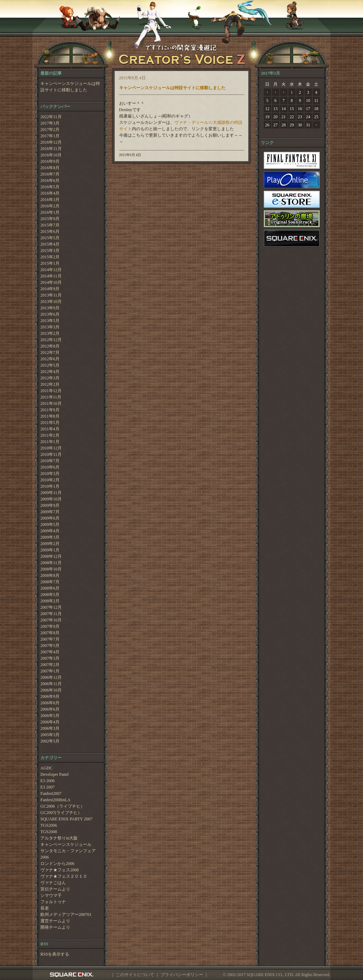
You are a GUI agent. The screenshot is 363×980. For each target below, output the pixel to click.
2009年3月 (50, 537)
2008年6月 (50, 588)
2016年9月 (50, 161)
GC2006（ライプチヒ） (63, 806)
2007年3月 (50, 658)
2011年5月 (50, 423)
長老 (45, 908)
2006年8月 (50, 703)
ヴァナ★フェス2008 (60, 870)
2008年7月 (50, 582)
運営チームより (55, 921)
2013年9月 (50, 308)
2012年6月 (50, 359)
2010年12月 (51, 448)
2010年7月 (50, 461)
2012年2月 (50, 384)
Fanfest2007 (51, 793)
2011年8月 (50, 416)
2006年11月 (51, 684)
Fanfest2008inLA (55, 800)
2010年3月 (50, 474)
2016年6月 (50, 180)
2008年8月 (50, 575)
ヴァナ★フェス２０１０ (64, 876)
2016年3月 (50, 200)
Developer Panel (55, 774)
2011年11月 (51, 397)
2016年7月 (50, 174)
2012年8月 (50, 346)
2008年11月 (51, 563)
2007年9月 (50, 626)
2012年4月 (50, 372)
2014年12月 (51, 270)
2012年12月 (51, 340)
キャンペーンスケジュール (66, 844)
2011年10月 (51, 403)
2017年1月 (50, 136)
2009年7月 (50, 512)
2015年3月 (50, 251)
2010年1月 (50, 486)
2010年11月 (51, 454)
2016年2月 (50, 206)
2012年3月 (50, 378)
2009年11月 (51, 493)
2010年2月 (50, 480)
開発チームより (55, 927)
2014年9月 (50, 289)
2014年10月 (51, 282)
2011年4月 (50, 429)
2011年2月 (50, 435)
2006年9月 (50, 697)
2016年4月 (50, 193)
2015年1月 (50, 263)
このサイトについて (135, 975)
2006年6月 (50, 709)
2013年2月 (50, 333)
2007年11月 (51, 614)
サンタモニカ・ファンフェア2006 (68, 854)
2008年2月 (50, 601)
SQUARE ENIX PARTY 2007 (66, 819)
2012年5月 (50, 365)
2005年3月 (50, 735)
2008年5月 (50, 595)
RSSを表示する (55, 954)
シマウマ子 (51, 895)
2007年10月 (51, 620)
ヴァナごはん (53, 883)
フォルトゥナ (53, 902)
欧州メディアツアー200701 (66, 915)
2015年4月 (50, 244)
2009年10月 (51, 499)
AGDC (46, 768)
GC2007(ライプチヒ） (61, 813)
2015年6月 (50, 231)
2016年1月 (50, 212)
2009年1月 (50, 550)
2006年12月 (51, 677)
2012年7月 (50, 353)
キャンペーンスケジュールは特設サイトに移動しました (70, 87)
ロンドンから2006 (57, 864)
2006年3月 (50, 728)
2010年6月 (50, 467)
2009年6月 (50, 518)
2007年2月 (50, 665)
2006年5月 (50, 716)
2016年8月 (50, 168)
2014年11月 (51, 276)
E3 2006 (48, 781)
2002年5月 (50, 741)
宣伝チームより (55, 889)
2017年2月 (50, 130)
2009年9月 (50, 505)
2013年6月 (50, 314)
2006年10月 (51, 690)
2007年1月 (50, 671)
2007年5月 (50, 646)
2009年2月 (50, 544)
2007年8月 (50, 633)
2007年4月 (50, 652)
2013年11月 (51, 295)
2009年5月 (50, 525)
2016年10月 (51, 155)
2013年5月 (50, 321)
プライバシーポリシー (182, 975)
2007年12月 (51, 607)
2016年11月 (51, 149)
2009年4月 (50, 531)
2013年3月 (50, 327)
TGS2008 (49, 832)
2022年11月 (51, 117)
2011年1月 (50, 442)
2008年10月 (51, 569)
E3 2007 (48, 787)
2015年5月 (50, 238)
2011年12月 (51, 391)
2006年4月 (50, 722)
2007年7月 (50, 639)
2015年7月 (50, 225)
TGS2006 (49, 825)
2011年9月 (50, 410)
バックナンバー (55, 107)
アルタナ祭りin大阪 (59, 838)
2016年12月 (51, 142)
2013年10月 (51, 302)
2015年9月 (50, 219)
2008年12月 (51, 556)
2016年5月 (50, 187)
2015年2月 (50, 257)
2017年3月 (50, 123)
